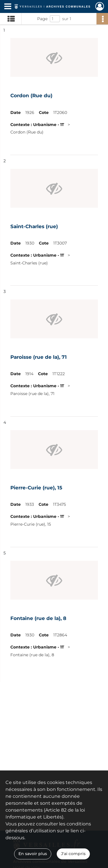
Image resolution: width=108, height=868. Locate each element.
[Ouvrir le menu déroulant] (8, 7)
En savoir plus (33, 854)
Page (42, 19)
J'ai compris (73, 854)
